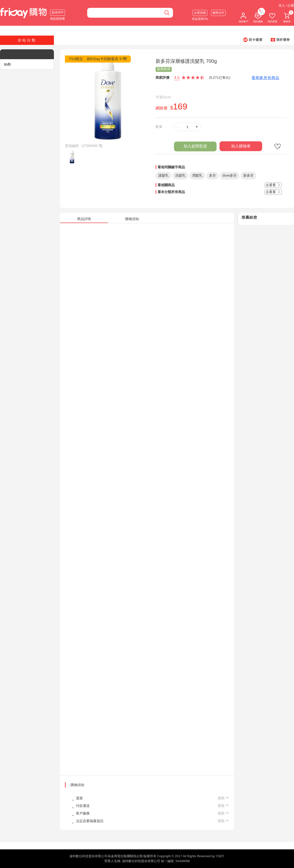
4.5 (177, 78)
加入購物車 (241, 146)
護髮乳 (163, 175)
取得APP (58, 13)
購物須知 (77, 785)
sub (7, 64)
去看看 (273, 185)
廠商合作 (218, 13)
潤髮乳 (197, 175)
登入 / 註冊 (286, 6)
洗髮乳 (180, 175)
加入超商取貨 (195, 146)
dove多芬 (230, 175)
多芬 (212, 175)
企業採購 (200, 13)
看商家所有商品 (265, 78)
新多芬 (248, 175)
